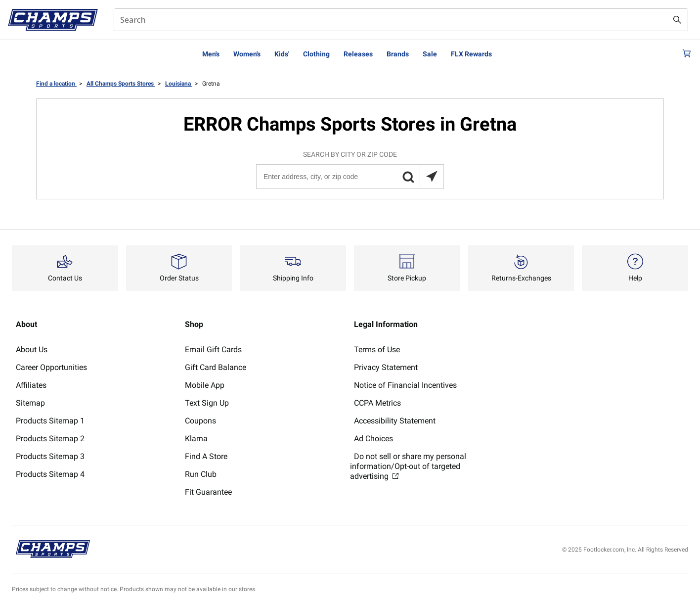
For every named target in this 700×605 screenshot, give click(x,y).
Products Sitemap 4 (50, 474)
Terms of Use (377, 349)
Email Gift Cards (213, 349)
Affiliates (31, 385)
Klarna (196, 439)
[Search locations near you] (432, 177)
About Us (32, 349)
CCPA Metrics (377, 403)
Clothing (316, 54)
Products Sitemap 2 (50, 439)
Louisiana (179, 84)
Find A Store (206, 456)
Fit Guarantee (208, 492)
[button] (408, 177)
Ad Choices (373, 439)
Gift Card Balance (216, 367)
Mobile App (205, 385)
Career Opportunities (51, 367)
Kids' (282, 54)
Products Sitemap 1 (50, 421)
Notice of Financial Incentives (405, 385)
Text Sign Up (207, 403)
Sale (430, 54)
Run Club (201, 474)
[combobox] (401, 20)
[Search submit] (677, 20)
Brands (398, 54)
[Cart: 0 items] (684, 54)
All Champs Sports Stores (121, 84)
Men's (211, 54)
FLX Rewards (471, 54)
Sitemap (30, 403)
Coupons (200, 421)
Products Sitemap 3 (50, 456)
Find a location (56, 84)
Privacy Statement (386, 367)
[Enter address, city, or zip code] (350, 177)
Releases (358, 54)
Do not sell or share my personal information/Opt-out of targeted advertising (408, 466)
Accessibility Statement (395, 421)
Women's (247, 54)
